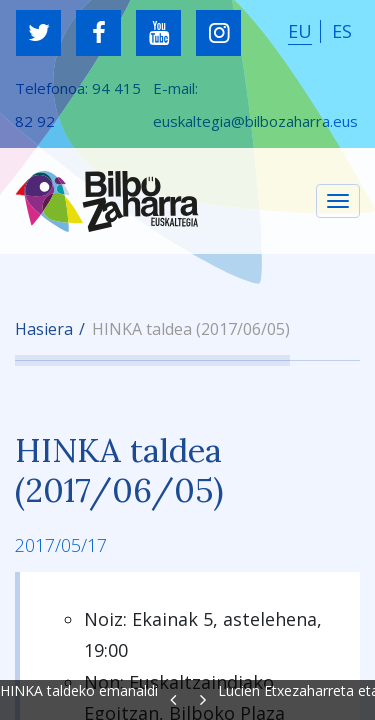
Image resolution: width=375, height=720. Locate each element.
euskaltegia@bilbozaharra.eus (255, 121)
